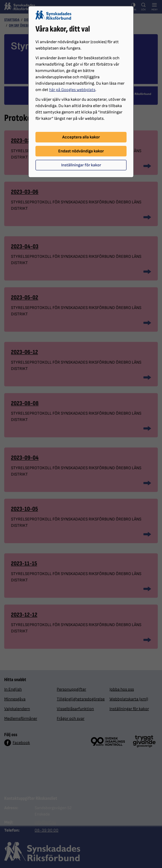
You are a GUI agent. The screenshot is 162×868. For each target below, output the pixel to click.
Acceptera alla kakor (81, 137)
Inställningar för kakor (81, 165)
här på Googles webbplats (72, 90)
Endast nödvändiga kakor (81, 151)
